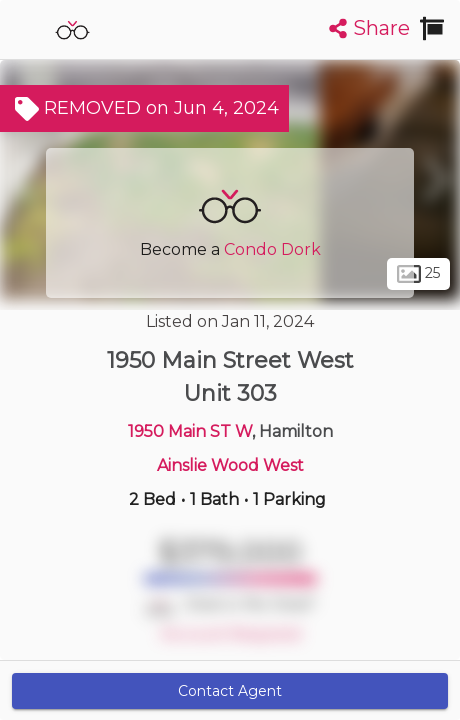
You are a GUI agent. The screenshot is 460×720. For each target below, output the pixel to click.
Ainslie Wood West (230, 465)
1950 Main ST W (190, 431)
